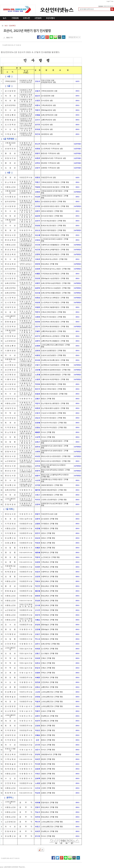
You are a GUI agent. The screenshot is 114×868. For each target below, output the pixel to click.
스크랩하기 (70, 37)
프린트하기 (72, 37)
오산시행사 (50, 18)
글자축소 (79, 37)
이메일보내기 (74, 37)
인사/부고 (12, 25)
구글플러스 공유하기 (47, 37)
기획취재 (15, 18)
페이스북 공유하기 (39, 37)
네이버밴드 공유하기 (60, 37)
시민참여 (38, 18)
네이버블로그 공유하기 (55, 37)
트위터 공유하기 (43, 37)
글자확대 (77, 37)
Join (112, 1)
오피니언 (26, 18)
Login (108, 1)
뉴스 (5, 18)
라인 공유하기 (51, 37)
